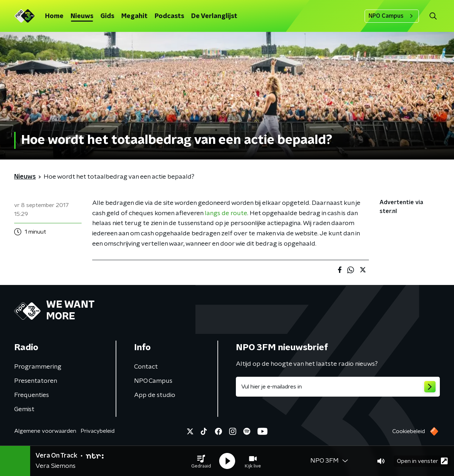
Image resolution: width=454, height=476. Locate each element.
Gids (107, 16)
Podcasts (169, 16)
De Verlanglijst (214, 16)
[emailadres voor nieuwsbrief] (338, 387)
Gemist (24, 409)
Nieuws (82, 16)
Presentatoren (36, 381)
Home (54, 16)
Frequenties (32, 395)
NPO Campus (392, 16)
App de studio (155, 395)
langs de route (226, 213)
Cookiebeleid (409, 431)
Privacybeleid (98, 431)
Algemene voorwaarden (45, 431)
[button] (201, 461)
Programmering (38, 367)
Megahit (134, 16)
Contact (146, 367)
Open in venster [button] (422, 461)
